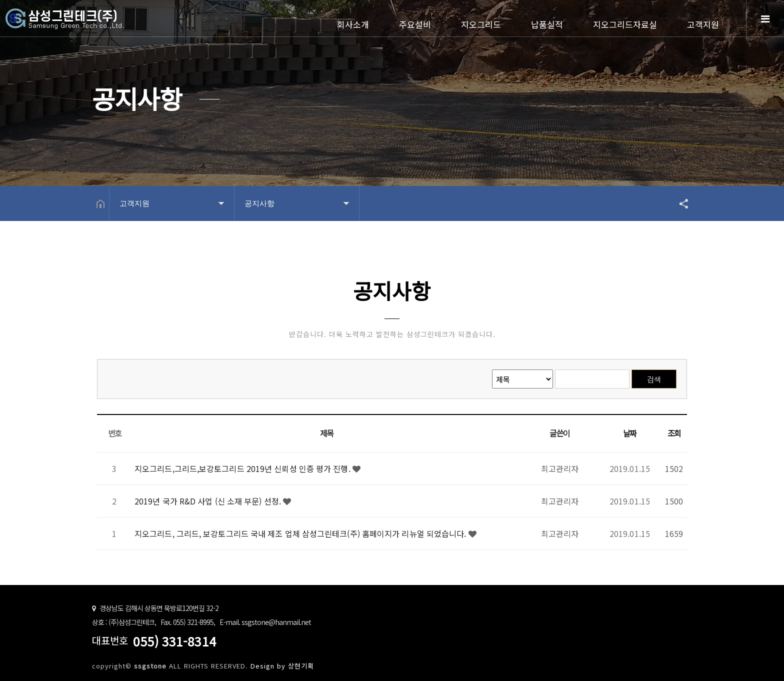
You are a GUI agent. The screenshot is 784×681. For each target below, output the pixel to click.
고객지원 (703, 24)
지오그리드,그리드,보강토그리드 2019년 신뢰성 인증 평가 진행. (243, 468)
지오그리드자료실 (625, 24)
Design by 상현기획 (282, 666)
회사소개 (353, 24)
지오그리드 (481, 24)
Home (90, 26)
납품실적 (547, 24)
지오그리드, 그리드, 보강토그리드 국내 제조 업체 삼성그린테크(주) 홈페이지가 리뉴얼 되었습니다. (301, 533)
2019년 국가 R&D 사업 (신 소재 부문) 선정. (209, 501)
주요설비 (415, 24)
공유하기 (679, 203)
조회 (674, 433)
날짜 (630, 433)
